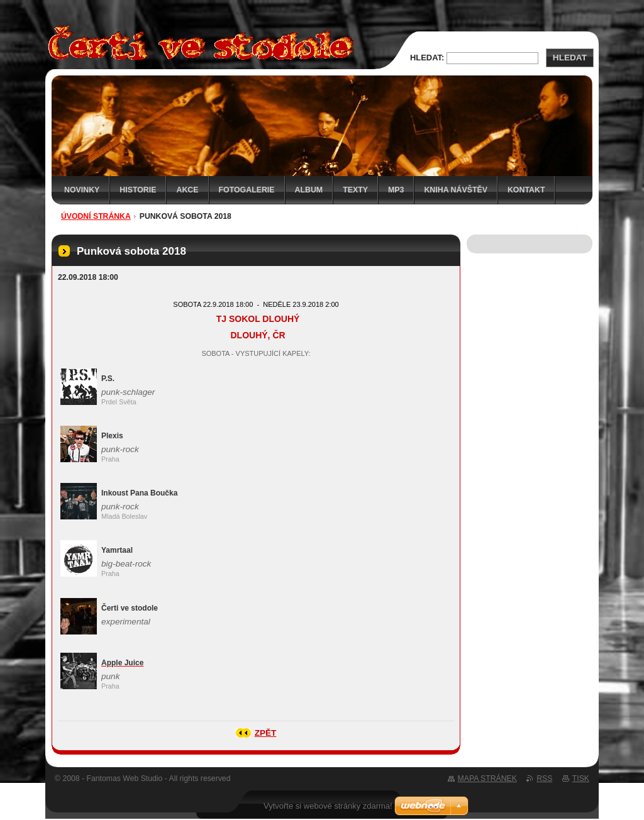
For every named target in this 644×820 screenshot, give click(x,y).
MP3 (396, 190)
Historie (138, 190)
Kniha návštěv (456, 190)
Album (309, 190)
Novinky (82, 190)
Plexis (112, 436)
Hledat (570, 58)
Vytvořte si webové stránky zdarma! (328, 806)
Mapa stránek (487, 778)
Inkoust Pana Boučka (139, 493)
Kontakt (526, 190)
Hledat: (427, 58)
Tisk (581, 778)
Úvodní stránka (96, 216)
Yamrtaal (117, 550)
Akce (187, 190)
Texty (355, 190)
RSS (544, 778)
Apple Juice (122, 663)
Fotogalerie (247, 190)
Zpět (266, 733)
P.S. (108, 379)
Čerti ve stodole (130, 608)
